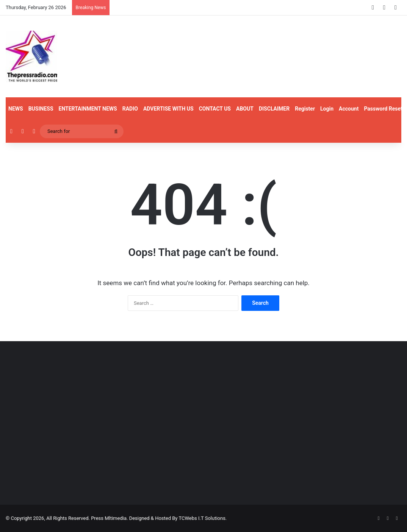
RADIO (130, 109)
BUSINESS (41, 109)
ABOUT (245, 109)
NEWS (16, 109)
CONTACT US (215, 109)
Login (327, 109)
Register (305, 109)
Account (349, 109)
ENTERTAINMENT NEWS (88, 109)
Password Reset (383, 109)
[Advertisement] (68, 435)
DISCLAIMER (274, 109)
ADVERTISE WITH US (168, 109)
